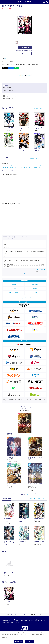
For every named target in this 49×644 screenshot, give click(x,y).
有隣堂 (35, 293)
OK (30, 642)
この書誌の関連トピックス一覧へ (37, 158)
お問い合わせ (24, 621)
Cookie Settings (18, 642)
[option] (9, 566)
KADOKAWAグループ (6, 621)
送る (17, 68)
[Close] (47, 633)
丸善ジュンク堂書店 (14, 293)
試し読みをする (25, 48)
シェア (11, 68)
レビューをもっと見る (39, 270)
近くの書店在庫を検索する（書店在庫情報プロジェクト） (25, 298)
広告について (18, 619)
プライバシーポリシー (33, 621)
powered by (39, 271)
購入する (25, 54)
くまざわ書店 (14, 289)
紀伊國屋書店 (35, 284)
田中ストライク (8, 58)
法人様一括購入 (40, 619)
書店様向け (34, 619)
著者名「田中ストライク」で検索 (37, 499)
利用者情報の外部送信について (14, 622)
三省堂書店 (35, 289)
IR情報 (8, 619)
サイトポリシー (42, 621)
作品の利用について (16, 621)
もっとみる (24, 494)
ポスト (5, 68)
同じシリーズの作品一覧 (39, 108)
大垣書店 (14, 284)
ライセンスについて (26, 619)
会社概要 (3, 619)
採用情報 (12, 619)
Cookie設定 (4, 622)
